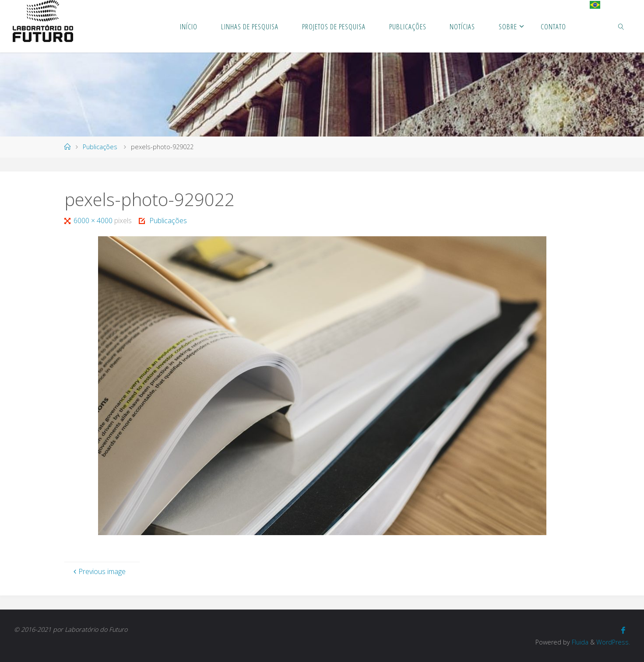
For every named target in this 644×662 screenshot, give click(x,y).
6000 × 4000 (94, 221)
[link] (621, 26)
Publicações (100, 147)
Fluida (579, 642)
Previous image (99, 571)
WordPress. (613, 642)
